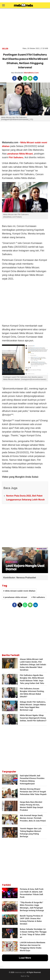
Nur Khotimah (17, 73)
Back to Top (25, 976)
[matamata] (23, 6)
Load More (25, 958)
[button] (3, 5)
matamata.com (20, 972)
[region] (25, 28)
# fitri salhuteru (38, 597)
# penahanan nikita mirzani (15, 597)
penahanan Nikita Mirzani (20, 154)
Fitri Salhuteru (16, 157)
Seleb (5, 49)
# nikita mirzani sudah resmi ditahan (19, 591)
